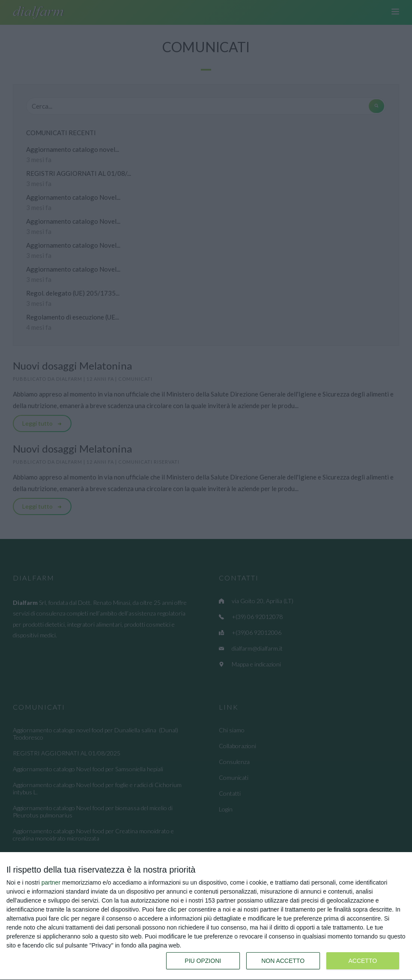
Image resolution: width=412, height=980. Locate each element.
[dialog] (206, 916)
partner (51, 882)
